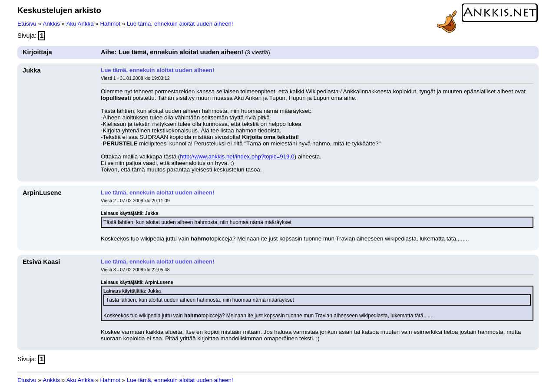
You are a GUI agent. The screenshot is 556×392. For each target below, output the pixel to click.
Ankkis (51, 24)
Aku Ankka (80, 24)
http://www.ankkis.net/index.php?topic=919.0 (237, 156)
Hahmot (110, 24)
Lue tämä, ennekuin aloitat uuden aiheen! (180, 24)
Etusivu (27, 24)
